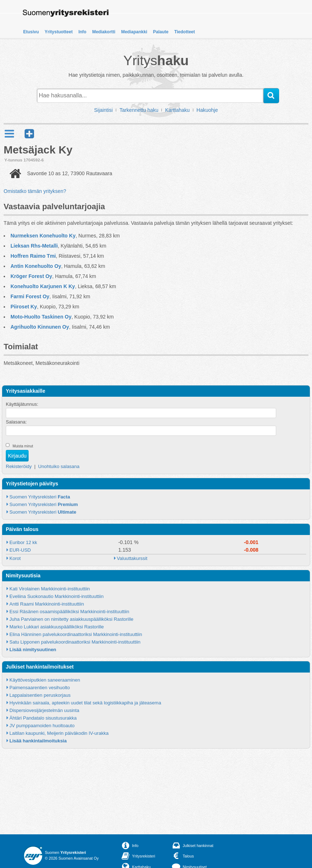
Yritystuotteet (58, 32)
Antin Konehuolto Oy (36, 266)
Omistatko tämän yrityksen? (35, 191)
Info (83, 32)
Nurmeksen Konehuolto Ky (43, 236)
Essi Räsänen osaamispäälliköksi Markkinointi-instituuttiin (69, 612)
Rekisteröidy (19, 466)
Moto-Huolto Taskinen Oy (41, 317)
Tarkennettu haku (139, 110)
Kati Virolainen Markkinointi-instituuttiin (50, 589)
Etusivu (31, 32)
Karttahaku (177, 110)
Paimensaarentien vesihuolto (40, 688)
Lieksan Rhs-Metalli (34, 246)
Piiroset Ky (24, 307)
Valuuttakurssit (132, 558)
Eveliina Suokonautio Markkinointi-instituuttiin (56, 596)
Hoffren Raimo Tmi (33, 256)
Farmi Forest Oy (30, 296)
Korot (15, 558)
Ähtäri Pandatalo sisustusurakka (43, 718)
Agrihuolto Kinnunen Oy (40, 327)
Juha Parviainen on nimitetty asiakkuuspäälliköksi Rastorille (71, 619)
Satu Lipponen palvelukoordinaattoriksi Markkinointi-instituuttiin (75, 642)
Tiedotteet (184, 32)
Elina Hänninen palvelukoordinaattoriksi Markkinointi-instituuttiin (76, 634)
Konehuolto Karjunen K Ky (43, 286)
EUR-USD (20, 550)
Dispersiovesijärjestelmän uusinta (44, 710)
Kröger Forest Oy (31, 276)
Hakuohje (207, 110)
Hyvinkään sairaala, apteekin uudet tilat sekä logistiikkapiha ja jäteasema (85, 703)
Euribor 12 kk (23, 542)
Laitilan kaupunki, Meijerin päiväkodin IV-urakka (59, 733)
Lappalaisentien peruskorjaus (40, 695)
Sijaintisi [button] (103, 110)
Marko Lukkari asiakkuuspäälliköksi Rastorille (57, 627)
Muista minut (23, 446)
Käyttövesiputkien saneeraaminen (45, 680)
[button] (29, 134)
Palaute (161, 32)
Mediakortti (104, 32)
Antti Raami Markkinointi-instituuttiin (47, 604)
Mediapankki (134, 32)
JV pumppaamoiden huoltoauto (42, 726)
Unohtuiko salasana (59, 466)
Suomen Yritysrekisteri (40, 497)
